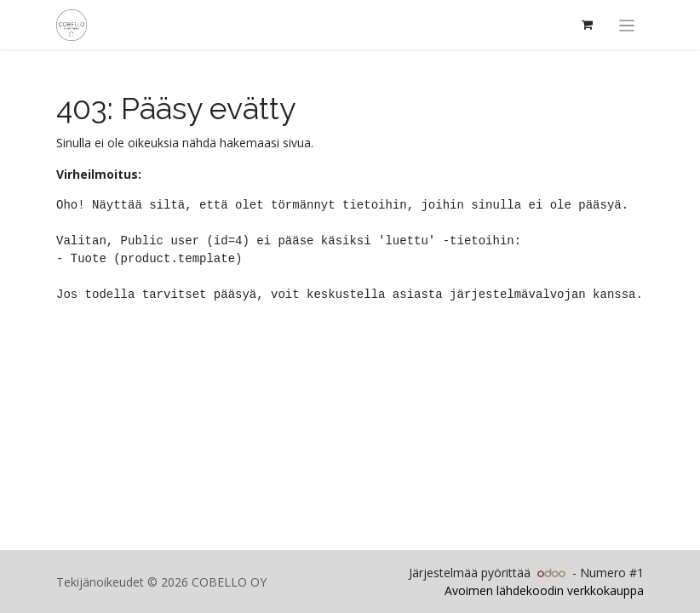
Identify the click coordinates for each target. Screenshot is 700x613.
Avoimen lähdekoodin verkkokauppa (544, 590)
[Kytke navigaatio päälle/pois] (627, 25)
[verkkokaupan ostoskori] (588, 25)
